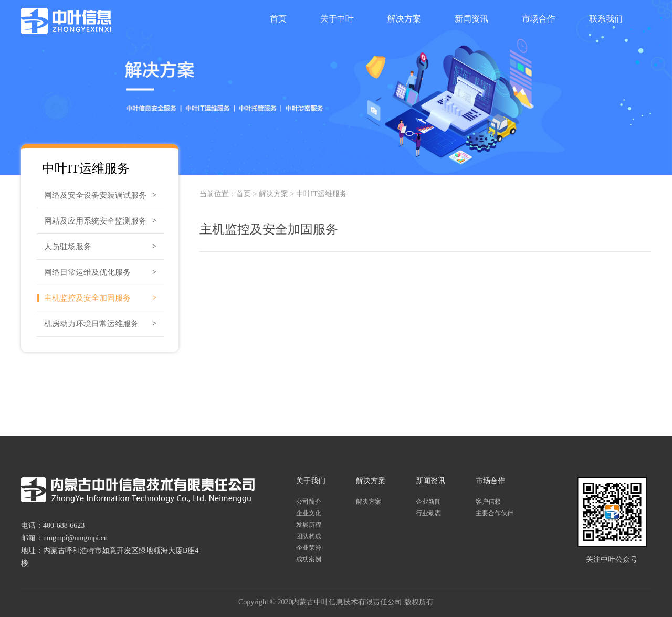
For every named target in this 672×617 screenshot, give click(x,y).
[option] (336, 87)
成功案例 (309, 559)
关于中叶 (337, 19)
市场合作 (539, 19)
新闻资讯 (471, 19)
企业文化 (309, 513)
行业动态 (428, 513)
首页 (278, 19)
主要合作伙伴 (495, 513)
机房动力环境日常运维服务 (91, 324)
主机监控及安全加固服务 (87, 298)
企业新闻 (428, 502)
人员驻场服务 (68, 247)
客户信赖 (488, 502)
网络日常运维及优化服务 (87, 272)
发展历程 (309, 525)
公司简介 (309, 502)
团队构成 (309, 536)
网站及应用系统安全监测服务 (95, 221)
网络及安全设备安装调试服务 (95, 195)
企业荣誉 (309, 548)
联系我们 (606, 19)
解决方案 (404, 19)
